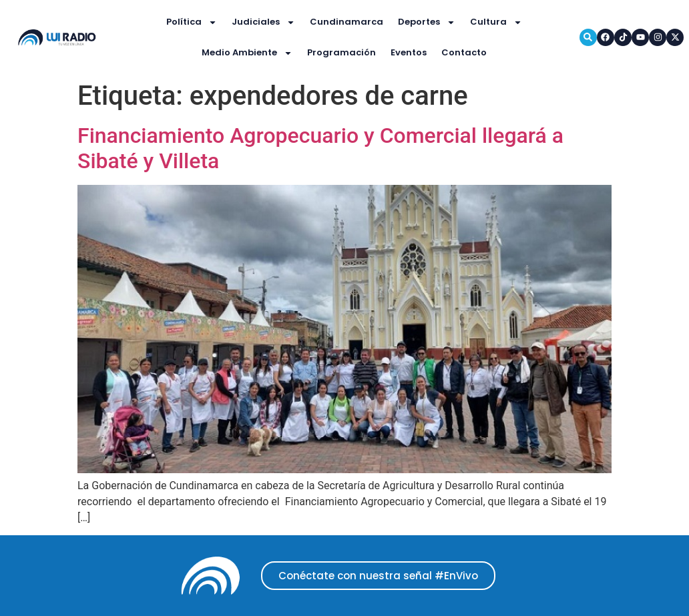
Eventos (409, 52)
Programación (341, 52)
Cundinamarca (347, 22)
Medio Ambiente (247, 53)
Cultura (496, 22)
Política (192, 22)
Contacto (464, 52)
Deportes (427, 22)
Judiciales (263, 22)
